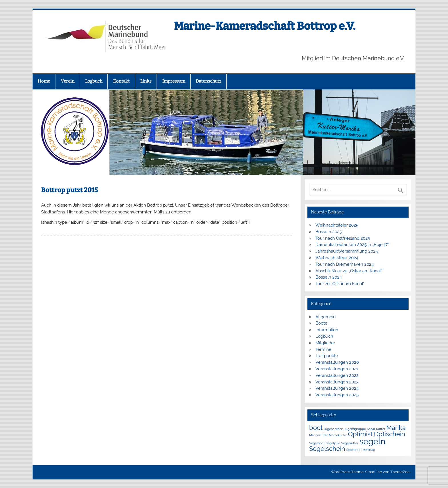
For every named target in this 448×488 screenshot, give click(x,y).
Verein (68, 81)
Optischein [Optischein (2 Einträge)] (389, 434)
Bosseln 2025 (329, 232)
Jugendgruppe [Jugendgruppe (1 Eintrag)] (355, 429)
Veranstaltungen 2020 (337, 362)
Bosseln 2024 (329, 277)
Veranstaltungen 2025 (337, 395)
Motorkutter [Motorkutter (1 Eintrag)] (338, 435)
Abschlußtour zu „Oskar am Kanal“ (349, 271)
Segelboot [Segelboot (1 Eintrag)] (317, 443)
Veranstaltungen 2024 (337, 388)
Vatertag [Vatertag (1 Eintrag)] (369, 450)
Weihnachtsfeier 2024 (337, 258)
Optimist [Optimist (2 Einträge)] (360, 434)
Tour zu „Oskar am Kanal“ (340, 284)
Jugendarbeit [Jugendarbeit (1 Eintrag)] (333, 429)
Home (44, 81)
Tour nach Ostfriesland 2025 (343, 238)
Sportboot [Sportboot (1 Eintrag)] (354, 450)
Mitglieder (325, 343)
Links (146, 81)
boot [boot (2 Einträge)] (316, 428)
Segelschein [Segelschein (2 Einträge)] (327, 449)
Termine (323, 349)
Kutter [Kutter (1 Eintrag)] (381, 429)
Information (327, 330)
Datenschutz (208, 81)
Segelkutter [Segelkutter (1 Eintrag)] (350, 443)
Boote (321, 323)
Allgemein (326, 317)
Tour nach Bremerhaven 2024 (345, 264)
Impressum (174, 81)
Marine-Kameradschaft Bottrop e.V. (265, 26)
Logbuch (94, 81)
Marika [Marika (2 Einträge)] (396, 428)
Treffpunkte (327, 356)
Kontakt (121, 81)
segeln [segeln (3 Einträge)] (372, 441)
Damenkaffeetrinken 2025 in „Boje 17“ (352, 245)
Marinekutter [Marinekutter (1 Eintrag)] (318, 435)
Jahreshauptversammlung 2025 (347, 251)
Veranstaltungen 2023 (337, 382)
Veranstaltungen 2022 (337, 375)
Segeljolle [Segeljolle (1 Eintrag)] (333, 443)
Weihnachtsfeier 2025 (337, 225)
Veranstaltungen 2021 (337, 369)
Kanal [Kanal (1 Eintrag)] (371, 429)
